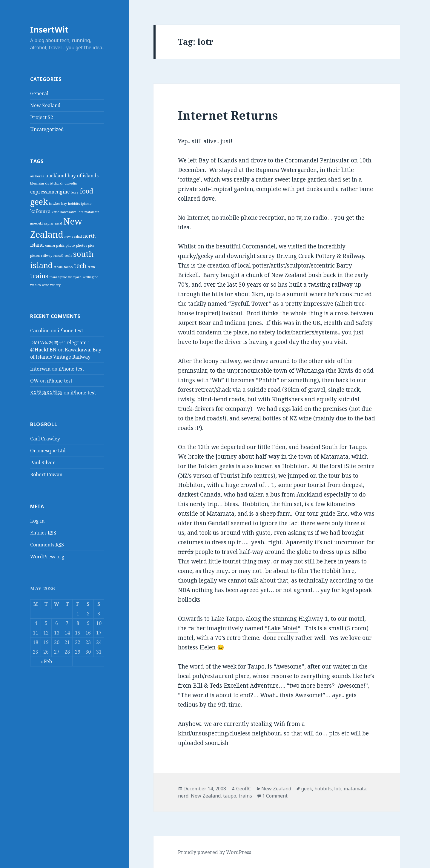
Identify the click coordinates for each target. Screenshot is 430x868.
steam (58, 267)
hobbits (74, 204)
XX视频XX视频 (46, 393)
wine (45, 285)
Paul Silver (43, 463)
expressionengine (50, 192)
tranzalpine (58, 277)
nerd (59, 223)
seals (68, 256)
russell (58, 256)
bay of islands (83, 176)
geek (39, 202)
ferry (75, 192)
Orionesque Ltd (48, 451)
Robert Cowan (46, 474)
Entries (43, 533)
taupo (68, 267)
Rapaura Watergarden (286, 170)
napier (49, 223)
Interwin (40, 369)
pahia (60, 245)
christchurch (54, 183)
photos (82, 245)
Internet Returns (228, 115)
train (91, 267)
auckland (56, 176)
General (39, 93)
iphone (86, 204)
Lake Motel (283, 628)
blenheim (37, 183)
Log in (37, 521)
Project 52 (42, 117)
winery (55, 285)
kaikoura (40, 211)
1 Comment (275, 796)
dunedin (71, 183)
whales (35, 285)
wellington (91, 277)
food (86, 191)
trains (39, 276)
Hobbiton (295, 466)
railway (47, 256)
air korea (37, 176)
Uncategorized (47, 129)
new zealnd (73, 236)
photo (70, 245)
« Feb (46, 661)
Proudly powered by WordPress (215, 852)
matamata (92, 212)
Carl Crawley (45, 439)
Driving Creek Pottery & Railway (320, 256)
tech (80, 266)
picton (35, 256)
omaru (50, 245)
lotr (80, 212)
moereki (36, 223)
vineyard (75, 277)
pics (91, 245)
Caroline (40, 331)
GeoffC (244, 789)
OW (34, 381)
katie (55, 212)
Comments (47, 545)
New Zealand (45, 105)
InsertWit (49, 29)
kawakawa (68, 212)
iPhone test (70, 331)
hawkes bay (58, 204)
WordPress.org (47, 557)
